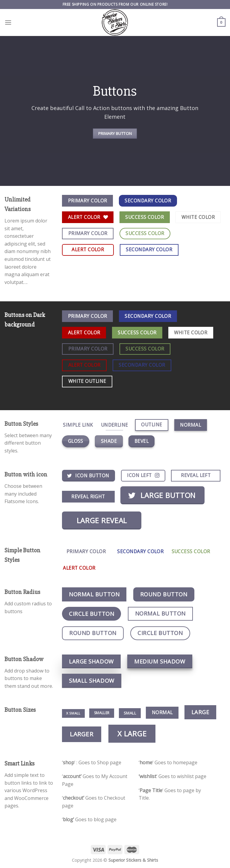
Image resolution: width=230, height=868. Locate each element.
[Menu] (8, 22)
